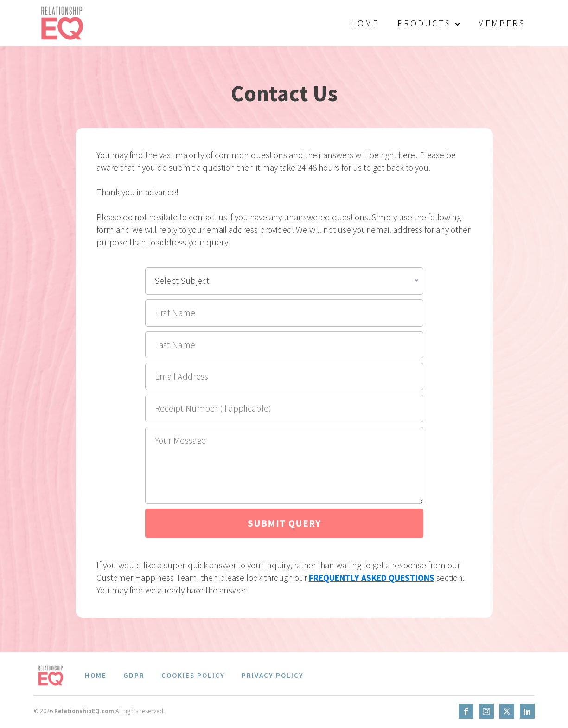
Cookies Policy (193, 675)
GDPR (134, 675)
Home (364, 23)
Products (424, 23)
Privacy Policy (273, 675)
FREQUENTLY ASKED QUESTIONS (372, 578)
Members (501, 23)
